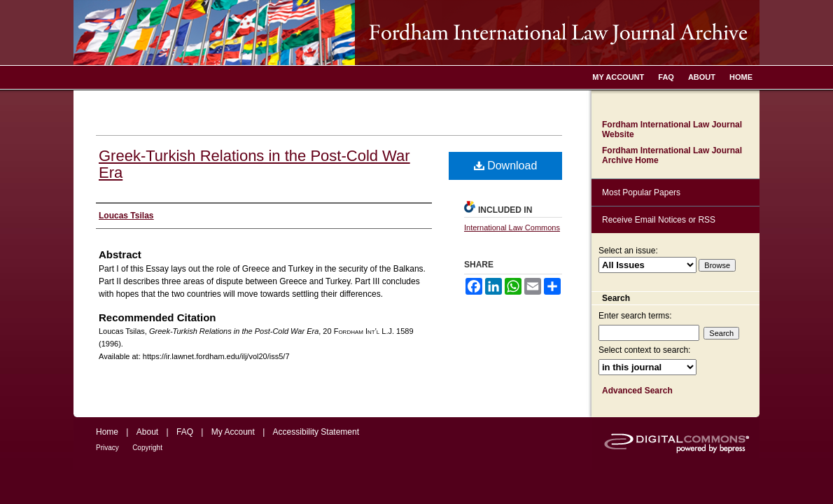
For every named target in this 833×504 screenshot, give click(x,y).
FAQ (185, 432)
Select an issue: (628, 251)
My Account (233, 432)
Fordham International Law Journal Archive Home (672, 155)
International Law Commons (512, 227)
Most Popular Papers (641, 192)
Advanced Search (637, 391)
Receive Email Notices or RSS (659, 220)
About (147, 432)
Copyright (147, 448)
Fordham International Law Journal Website (672, 129)
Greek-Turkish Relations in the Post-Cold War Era (254, 164)
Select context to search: (644, 350)
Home (107, 432)
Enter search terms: (635, 316)
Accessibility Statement (316, 432)
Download (506, 166)
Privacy (107, 448)
